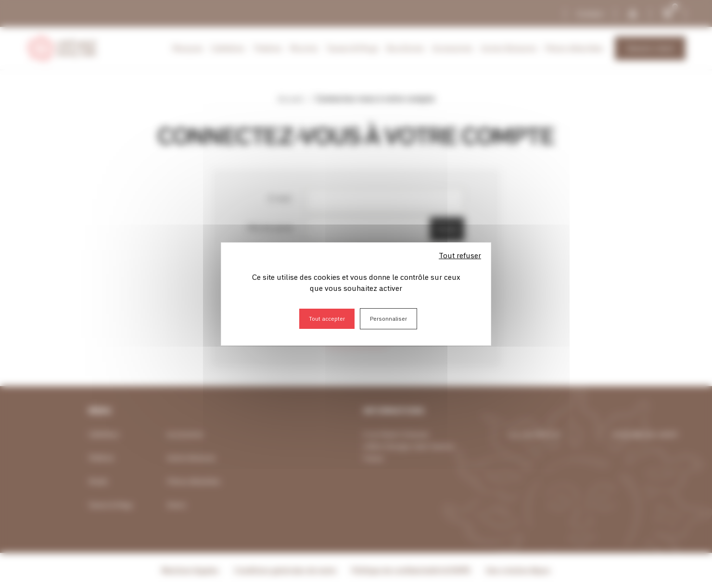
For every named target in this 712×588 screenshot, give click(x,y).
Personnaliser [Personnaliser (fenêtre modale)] (388, 319)
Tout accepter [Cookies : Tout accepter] (327, 319)
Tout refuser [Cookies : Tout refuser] (460, 255)
